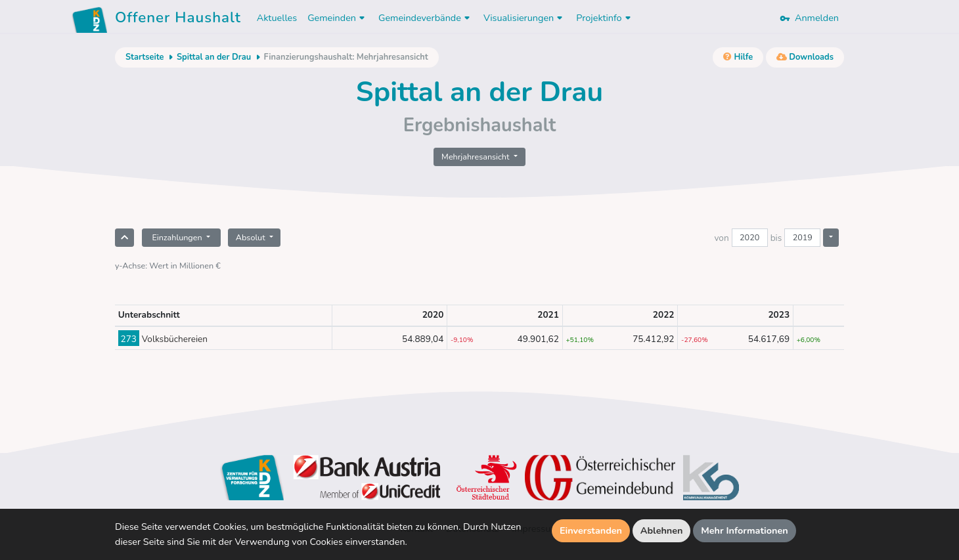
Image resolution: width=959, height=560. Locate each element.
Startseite (145, 57)
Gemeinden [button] (338, 18)
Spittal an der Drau (214, 57)
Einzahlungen (178, 237)
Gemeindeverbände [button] (426, 18)
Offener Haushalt (178, 20)
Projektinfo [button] (605, 18)
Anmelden (809, 18)
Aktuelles (277, 18)
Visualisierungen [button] (524, 18)
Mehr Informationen (745, 530)
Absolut (252, 237)
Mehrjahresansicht (477, 157)
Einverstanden (591, 530)
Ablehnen (662, 530)
